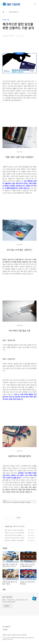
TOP (35, 627)
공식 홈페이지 (6, 627)
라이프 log (8, 526)
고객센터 (5, 630)
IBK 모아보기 (14, 12)
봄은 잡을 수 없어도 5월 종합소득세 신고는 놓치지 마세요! (15, 531)
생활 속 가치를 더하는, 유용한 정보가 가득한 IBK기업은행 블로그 (15, 601)
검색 (30, 4)
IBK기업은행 (7, 597)
